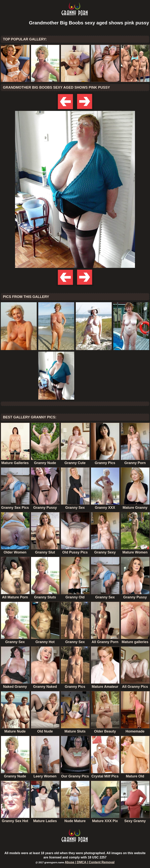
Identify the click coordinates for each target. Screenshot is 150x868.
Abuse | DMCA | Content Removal (90, 862)
